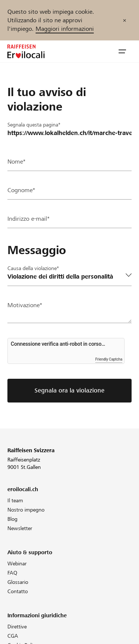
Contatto (18, 591)
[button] (122, 52)
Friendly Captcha (109, 359)
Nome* (16, 162)
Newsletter (20, 528)
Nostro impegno (26, 510)
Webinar (17, 563)
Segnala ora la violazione (69, 390)
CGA (13, 636)
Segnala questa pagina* (34, 125)
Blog (12, 519)
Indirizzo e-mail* (29, 219)
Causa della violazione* (33, 268)
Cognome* (21, 190)
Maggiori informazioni (65, 29)
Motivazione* (25, 305)
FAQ (12, 573)
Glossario (18, 582)
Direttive (17, 627)
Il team (15, 500)
